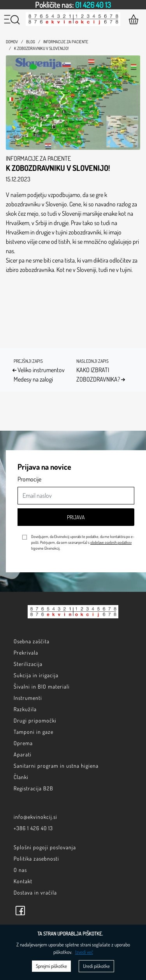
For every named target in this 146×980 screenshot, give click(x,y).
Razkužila (25, 709)
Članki (21, 777)
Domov (12, 42)
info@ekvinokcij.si (35, 817)
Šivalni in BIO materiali (42, 686)
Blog (31, 42)
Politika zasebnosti (36, 858)
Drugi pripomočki (35, 720)
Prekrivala (26, 652)
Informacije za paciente (66, 42)
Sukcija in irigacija (36, 675)
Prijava (76, 517)
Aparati (23, 754)
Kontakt (23, 881)
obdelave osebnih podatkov (111, 542)
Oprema (23, 743)
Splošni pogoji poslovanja (45, 847)
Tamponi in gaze (33, 732)
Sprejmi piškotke (51, 966)
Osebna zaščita (32, 641)
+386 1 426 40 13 (33, 828)
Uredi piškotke (96, 966)
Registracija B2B (33, 788)
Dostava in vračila (35, 892)
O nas (20, 870)
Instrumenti (28, 698)
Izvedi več (84, 952)
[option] (73, 5)
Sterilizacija (28, 664)
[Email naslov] (76, 496)
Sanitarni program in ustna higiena (56, 766)
